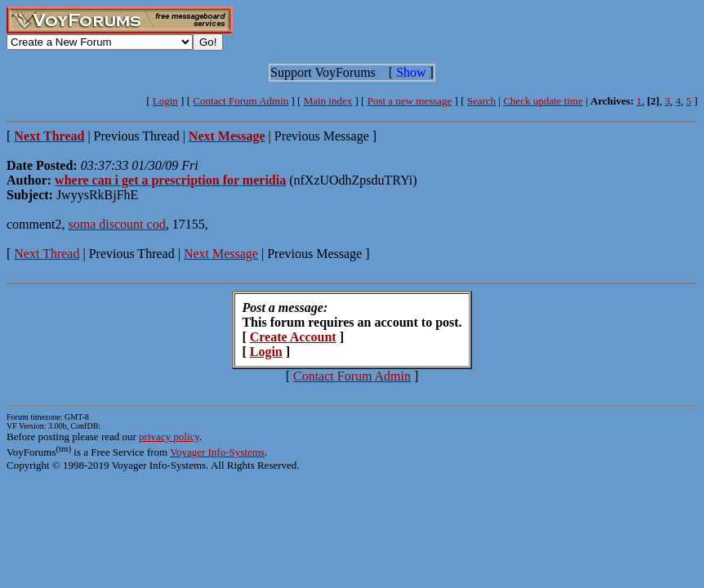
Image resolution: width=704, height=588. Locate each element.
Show (411, 72)
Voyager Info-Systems (217, 452)
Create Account (293, 337)
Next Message (221, 254)
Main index (328, 101)
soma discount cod (117, 224)
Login (165, 101)
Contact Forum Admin (241, 101)
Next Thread (47, 254)
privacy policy (169, 437)
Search (481, 101)
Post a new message (410, 101)
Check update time (543, 101)
